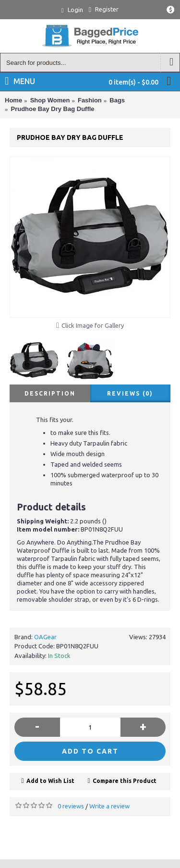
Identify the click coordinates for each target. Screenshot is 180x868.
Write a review (109, 806)
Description (50, 393)
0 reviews (71, 806)
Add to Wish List (50, 781)
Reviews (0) (130, 393)
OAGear (45, 637)
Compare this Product (125, 781)
